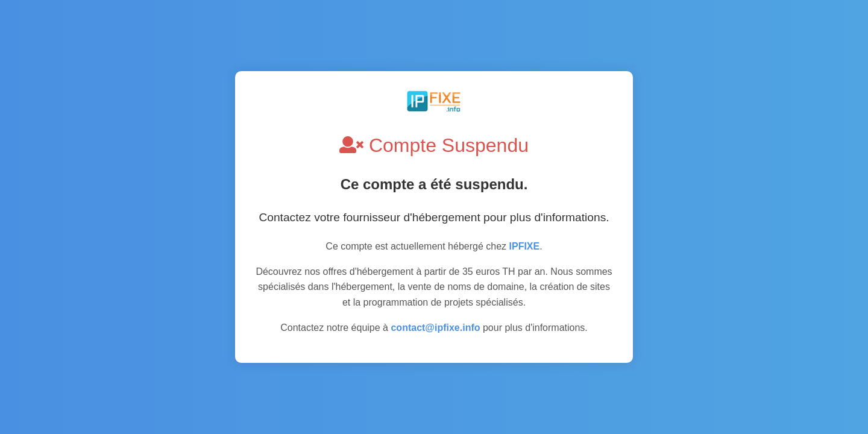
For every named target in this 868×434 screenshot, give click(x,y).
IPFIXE (525, 246)
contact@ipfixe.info (435, 328)
